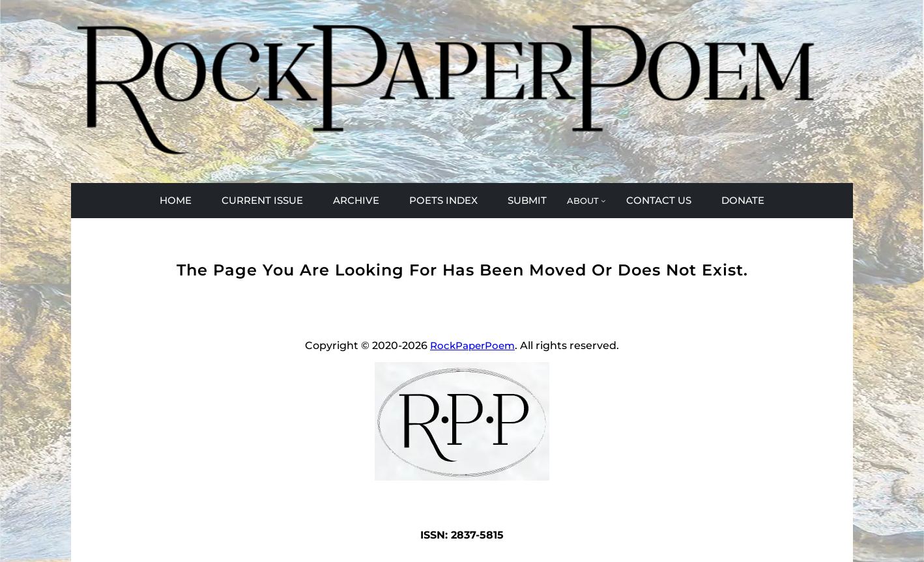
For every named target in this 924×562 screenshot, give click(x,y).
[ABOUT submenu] (586, 201)
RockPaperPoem (472, 345)
